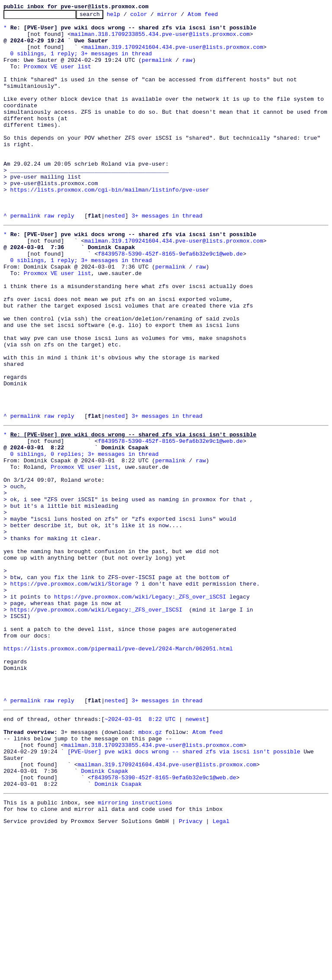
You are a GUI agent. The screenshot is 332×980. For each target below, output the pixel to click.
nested (115, 257)
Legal (221, 973)
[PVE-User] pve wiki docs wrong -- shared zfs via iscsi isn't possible (184, 893)
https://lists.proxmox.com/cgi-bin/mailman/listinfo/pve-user (110, 226)
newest (196, 854)
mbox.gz (150, 869)
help (127, 16)
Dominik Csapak (104, 916)
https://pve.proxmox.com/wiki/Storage (71, 694)
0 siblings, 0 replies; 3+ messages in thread (85, 538)
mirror (181, 16)
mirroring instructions (135, 951)
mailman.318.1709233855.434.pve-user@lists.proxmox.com (160, 39)
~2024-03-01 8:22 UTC (140, 854)
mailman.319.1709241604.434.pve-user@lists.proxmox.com (174, 54)
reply (66, 257)
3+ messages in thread (167, 257)
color (152, 16)
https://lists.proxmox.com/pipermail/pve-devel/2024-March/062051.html (118, 772)
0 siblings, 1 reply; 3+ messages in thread (81, 62)
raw (187, 70)
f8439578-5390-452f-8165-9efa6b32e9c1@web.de (170, 300)
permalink (157, 70)
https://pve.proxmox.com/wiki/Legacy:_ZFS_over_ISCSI (96, 725)
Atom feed (216, 16)
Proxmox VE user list (57, 78)
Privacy (191, 973)
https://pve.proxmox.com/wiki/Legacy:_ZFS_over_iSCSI (140, 709)
